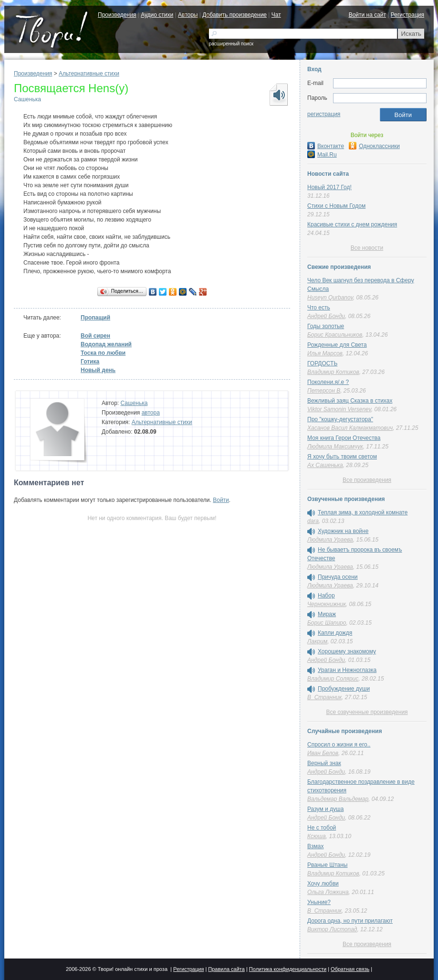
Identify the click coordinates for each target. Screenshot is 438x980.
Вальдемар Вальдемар (338, 799)
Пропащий (95, 318)
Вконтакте (326, 146)
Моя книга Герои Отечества (344, 438)
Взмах (315, 846)
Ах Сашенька (325, 465)
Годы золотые (326, 326)
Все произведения (367, 480)
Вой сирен (95, 336)
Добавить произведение (235, 15)
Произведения (117, 15)
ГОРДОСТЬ (322, 363)
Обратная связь (350, 969)
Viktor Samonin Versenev (339, 409)
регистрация (324, 114)
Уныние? (319, 902)
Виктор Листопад (332, 929)
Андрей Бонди (326, 316)
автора (151, 413)
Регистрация (407, 15)
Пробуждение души (344, 689)
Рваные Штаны (327, 865)
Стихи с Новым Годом (336, 206)
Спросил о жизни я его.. (339, 745)
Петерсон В (324, 391)
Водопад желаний (106, 344)
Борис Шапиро (327, 623)
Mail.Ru (322, 155)
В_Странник (324, 697)
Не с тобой (322, 828)
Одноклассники (374, 146)
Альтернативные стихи (89, 74)
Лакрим (317, 641)
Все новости (367, 248)
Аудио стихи (157, 15)
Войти (221, 500)
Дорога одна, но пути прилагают (350, 921)
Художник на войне (343, 531)
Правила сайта (226, 969)
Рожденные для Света (337, 345)
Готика (90, 362)
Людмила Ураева (330, 540)
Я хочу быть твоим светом (342, 457)
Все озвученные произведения (367, 712)
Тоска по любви (103, 353)
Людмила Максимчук (335, 447)
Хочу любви (323, 884)
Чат (276, 15)
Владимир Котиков (333, 372)
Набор (326, 596)
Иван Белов (323, 753)
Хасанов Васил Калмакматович (350, 428)
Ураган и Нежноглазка (347, 670)
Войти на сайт (367, 15)
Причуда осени (338, 577)
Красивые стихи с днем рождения (352, 224)
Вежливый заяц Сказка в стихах (350, 401)
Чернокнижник (327, 604)
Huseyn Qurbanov (330, 298)
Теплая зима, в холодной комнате (363, 512)
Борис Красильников (335, 335)
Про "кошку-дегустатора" (340, 419)
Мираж (327, 614)
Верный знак (324, 763)
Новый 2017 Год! (329, 187)
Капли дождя (335, 633)
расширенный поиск (231, 44)
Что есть (319, 308)
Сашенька (27, 99)
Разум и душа (325, 809)
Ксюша (317, 836)
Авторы (188, 15)
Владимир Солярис (333, 679)
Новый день (98, 370)
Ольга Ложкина (328, 892)
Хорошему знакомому (347, 651)
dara (313, 521)
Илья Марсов (325, 353)
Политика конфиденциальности (288, 969)
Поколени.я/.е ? (328, 382)
